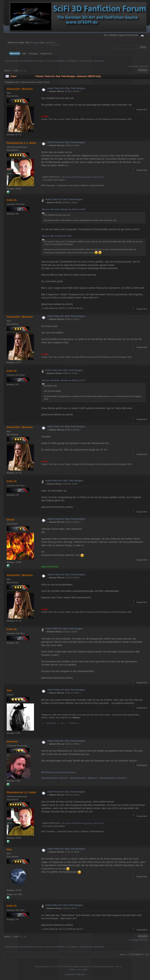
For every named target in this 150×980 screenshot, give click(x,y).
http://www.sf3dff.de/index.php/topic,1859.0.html (83, 177)
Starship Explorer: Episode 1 (55, 778)
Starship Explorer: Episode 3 (113, 778)
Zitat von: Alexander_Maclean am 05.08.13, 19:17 (64, 380)
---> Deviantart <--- (51, 723)
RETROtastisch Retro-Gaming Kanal (58, 772)
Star (9, 690)
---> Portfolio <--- (72, 723)
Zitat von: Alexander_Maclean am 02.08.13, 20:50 (64, 209)
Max (9, 849)
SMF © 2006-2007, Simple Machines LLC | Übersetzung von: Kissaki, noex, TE (89, 966)
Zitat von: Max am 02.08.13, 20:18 (57, 236)
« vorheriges (133, 66)
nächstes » (145, 66)
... (22, 71)
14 (25, 71)
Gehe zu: (123, 954)
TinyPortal (69, 974)
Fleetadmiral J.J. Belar (21, 143)
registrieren (50, 42)
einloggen (35, 42)
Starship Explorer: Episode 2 (84, 778)
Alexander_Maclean (20, 89)
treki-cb (12, 200)
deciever (12, 741)
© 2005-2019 (79, 974)
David (10, 519)
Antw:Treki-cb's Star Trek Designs (66, 88)
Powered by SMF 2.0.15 (45, 966)
